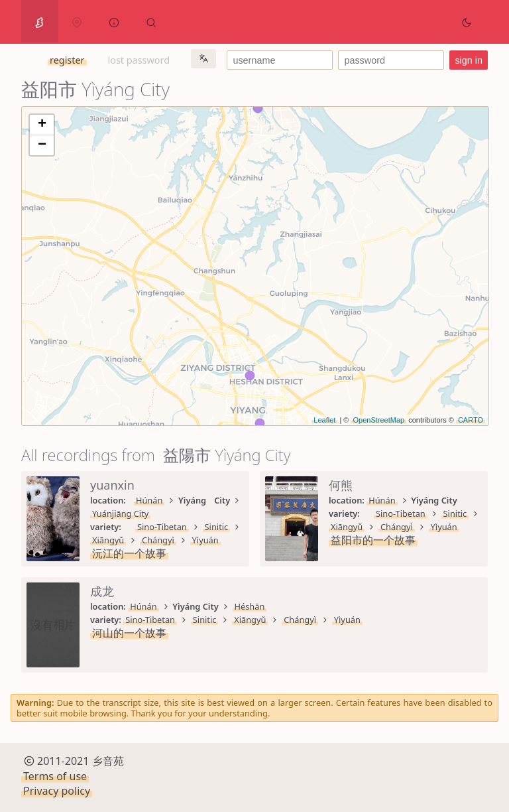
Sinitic (217, 527)
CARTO (471, 420)
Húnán (149, 500)
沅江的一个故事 (129, 553)
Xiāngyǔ (108, 540)
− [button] (42, 145)
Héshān (250, 606)
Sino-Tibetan (162, 527)
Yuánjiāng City (120, 513)
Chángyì (158, 540)
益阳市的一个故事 (373, 540)
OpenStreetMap (378, 420)
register (67, 60)
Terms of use (55, 776)
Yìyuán (205, 540)
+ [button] (42, 125)
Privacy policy (57, 791)
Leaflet (324, 420)
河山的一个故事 (129, 633)
